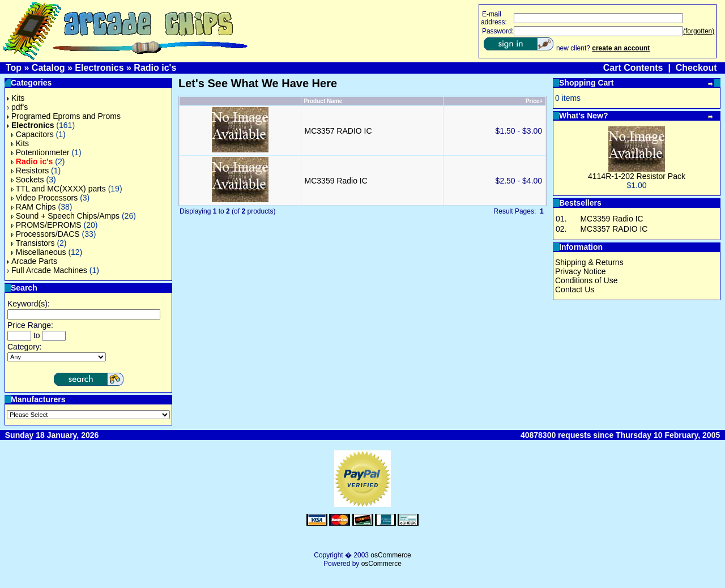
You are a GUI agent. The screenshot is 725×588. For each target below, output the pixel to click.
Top (14, 68)
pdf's (17, 107)
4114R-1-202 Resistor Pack (637, 176)
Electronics (99, 68)
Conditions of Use (587, 280)
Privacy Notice (580, 271)
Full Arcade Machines (47, 270)
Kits (16, 98)
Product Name (323, 101)
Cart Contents (633, 68)
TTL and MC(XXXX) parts (59, 189)
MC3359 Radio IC (336, 181)
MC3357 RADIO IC (338, 131)
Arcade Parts (32, 261)
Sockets (28, 180)
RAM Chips (34, 207)
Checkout (696, 68)
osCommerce (391, 555)
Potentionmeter (40, 152)
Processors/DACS (46, 234)
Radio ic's (155, 68)
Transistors (33, 243)
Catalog (48, 68)
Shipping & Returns (589, 262)
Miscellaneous (39, 252)
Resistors (30, 171)
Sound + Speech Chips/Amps (65, 216)
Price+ (534, 101)
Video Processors (44, 198)
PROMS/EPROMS (46, 225)
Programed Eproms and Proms (64, 116)
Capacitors (33, 134)
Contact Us (575, 289)
